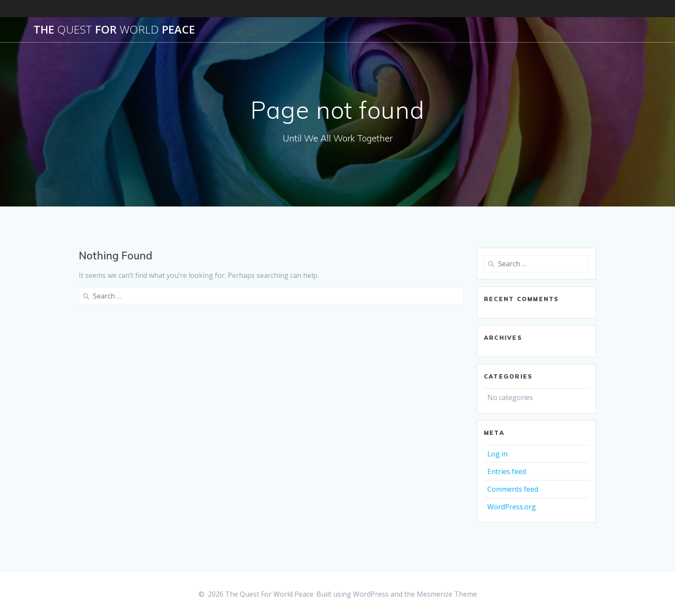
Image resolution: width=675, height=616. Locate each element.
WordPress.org (512, 507)
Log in (497, 454)
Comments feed (513, 489)
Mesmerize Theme (447, 594)
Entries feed (507, 471)
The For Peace (114, 30)
